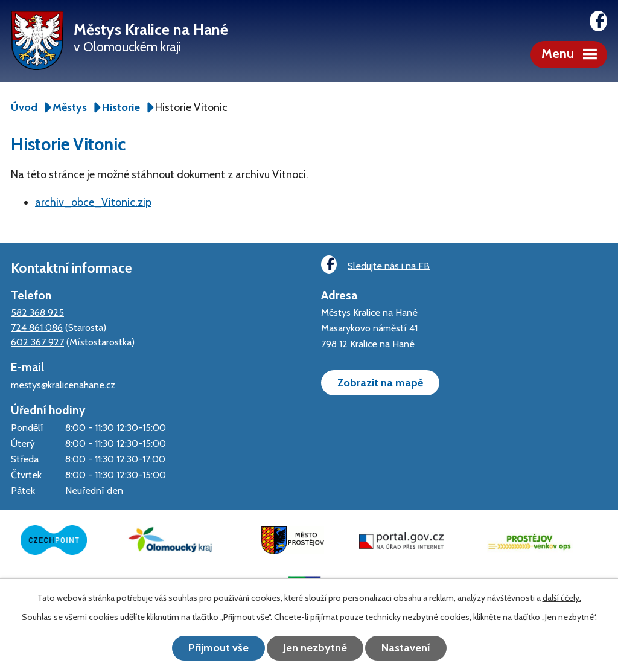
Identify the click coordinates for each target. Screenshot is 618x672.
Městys (70, 107)
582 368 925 (37, 312)
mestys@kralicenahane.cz (63, 385)
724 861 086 (37, 327)
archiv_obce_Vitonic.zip (93, 202)
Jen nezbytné (315, 648)
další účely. (562, 598)
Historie (121, 107)
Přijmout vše (218, 648)
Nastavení (406, 648)
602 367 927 (37, 342)
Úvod (24, 107)
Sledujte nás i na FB (375, 265)
